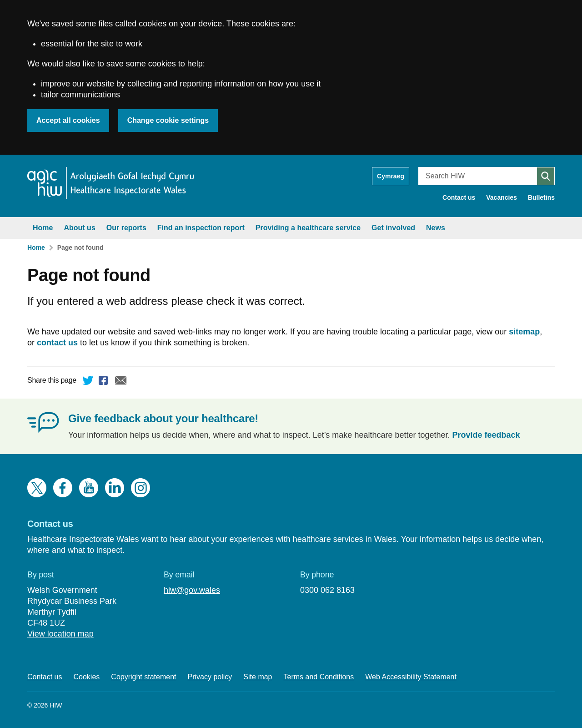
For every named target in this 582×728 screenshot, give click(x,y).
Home (43, 228)
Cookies (87, 677)
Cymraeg (391, 176)
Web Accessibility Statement (411, 677)
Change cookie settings (168, 120)
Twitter (88, 382)
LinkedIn (115, 488)
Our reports (126, 228)
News (436, 228)
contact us (57, 343)
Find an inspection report (201, 228)
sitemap (524, 332)
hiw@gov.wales (192, 590)
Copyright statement (143, 677)
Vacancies (502, 197)
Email (121, 382)
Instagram (140, 488)
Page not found (80, 248)
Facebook (105, 382)
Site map (258, 677)
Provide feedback (486, 435)
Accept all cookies (68, 120)
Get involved (393, 228)
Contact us (459, 197)
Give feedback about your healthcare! (163, 418)
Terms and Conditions (319, 677)
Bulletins (541, 197)
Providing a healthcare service (308, 228)
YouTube (89, 488)
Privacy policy (210, 677)
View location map (60, 634)
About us (79, 228)
